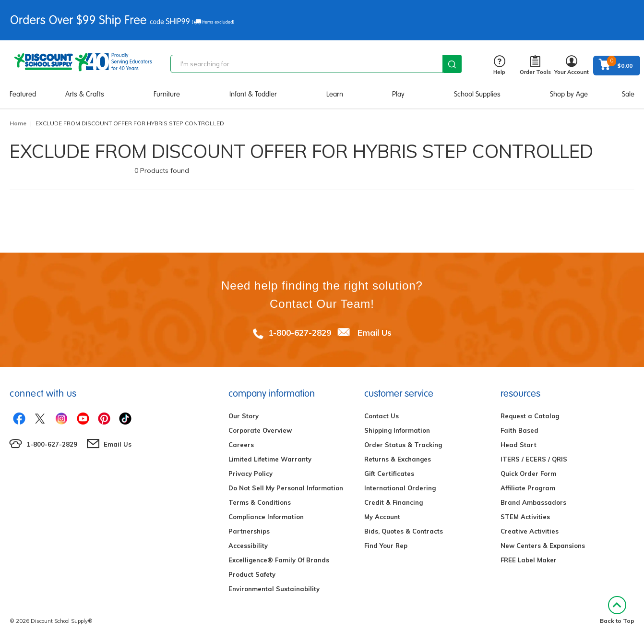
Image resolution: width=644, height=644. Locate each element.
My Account (382, 517)
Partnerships (249, 531)
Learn (335, 94)
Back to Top (617, 610)
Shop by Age (569, 94)
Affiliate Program (528, 488)
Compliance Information (266, 517)
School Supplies (477, 94)
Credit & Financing (394, 502)
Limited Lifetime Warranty (270, 459)
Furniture (167, 94)
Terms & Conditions (260, 502)
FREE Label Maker (529, 560)
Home (18, 123)
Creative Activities (530, 531)
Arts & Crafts (85, 94)
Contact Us (382, 416)
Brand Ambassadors (533, 502)
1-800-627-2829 (300, 333)
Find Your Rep (386, 546)
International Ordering (400, 488)
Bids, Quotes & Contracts (404, 531)
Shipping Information (397, 430)
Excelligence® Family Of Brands (279, 560)
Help (499, 66)
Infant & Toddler (253, 94)
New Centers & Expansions (543, 546)
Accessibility (248, 546)
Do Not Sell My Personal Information (286, 488)
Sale (628, 94)
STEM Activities (525, 517)
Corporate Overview (260, 430)
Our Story (244, 416)
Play (398, 94)
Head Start (519, 445)
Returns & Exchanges (398, 459)
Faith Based (519, 430)
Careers (241, 445)
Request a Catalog (530, 416)
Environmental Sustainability (274, 589)
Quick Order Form (528, 474)
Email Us (375, 333)
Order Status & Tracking (403, 445)
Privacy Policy (250, 474)
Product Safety (252, 574)
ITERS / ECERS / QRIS (534, 459)
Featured (23, 94)
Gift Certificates (389, 474)
